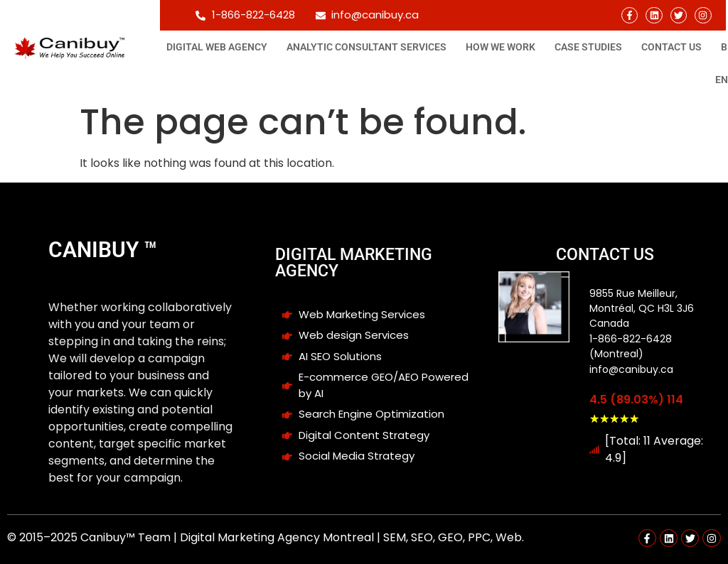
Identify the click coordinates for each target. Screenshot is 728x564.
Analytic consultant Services (366, 47)
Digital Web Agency (217, 47)
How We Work (500, 47)
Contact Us (671, 47)
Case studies (588, 47)
